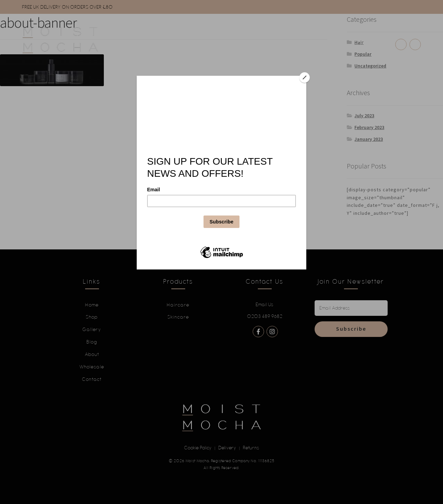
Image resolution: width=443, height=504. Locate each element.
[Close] (305, 77)
